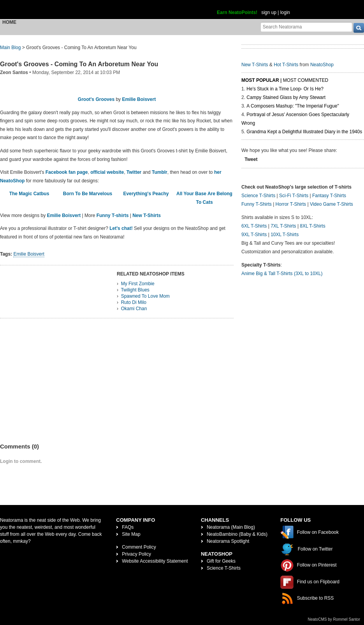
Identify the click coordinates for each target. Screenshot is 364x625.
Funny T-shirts (113, 215)
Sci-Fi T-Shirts (294, 196)
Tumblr (160, 172)
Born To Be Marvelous (88, 194)
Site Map (131, 534)
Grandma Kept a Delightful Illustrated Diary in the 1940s (304, 132)
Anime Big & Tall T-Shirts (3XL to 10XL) (282, 274)
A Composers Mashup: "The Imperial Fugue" (293, 106)
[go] (359, 28)
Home (9, 22)
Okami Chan (134, 309)
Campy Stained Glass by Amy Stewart (286, 97)
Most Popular (260, 80)
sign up (269, 12)
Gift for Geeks (221, 561)
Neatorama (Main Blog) (231, 527)
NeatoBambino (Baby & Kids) (237, 534)
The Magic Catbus (29, 194)
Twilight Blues (135, 290)
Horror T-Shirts (291, 204)
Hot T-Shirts (286, 65)
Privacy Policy (136, 554)
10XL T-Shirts (285, 235)
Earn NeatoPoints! (237, 12)
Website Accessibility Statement (155, 561)
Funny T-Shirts (257, 204)
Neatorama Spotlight (228, 541)
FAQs (128, 527)
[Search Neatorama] (306, 27)
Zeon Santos (14, 72)
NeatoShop (322, 65)
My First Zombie (138, 284)
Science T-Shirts (258, 196)
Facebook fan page (67, 172)
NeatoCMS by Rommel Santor (334, 619)
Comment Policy (139, 547)
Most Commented (306, 80)
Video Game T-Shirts (331, 204)
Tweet (251, 159)
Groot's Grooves (96, 99)
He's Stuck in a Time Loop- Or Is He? (285, 89)
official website (107, 172)
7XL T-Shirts (283, 226)
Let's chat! (121, 228)
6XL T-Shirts (254, 226)
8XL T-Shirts (312, 226)
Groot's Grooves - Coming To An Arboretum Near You (79, 64)
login (285, 12)
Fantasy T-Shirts (329, 196)
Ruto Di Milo (134, 302)
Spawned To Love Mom (145, 296)
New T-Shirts (147, 215)
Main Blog (10, 48)
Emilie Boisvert (139, 99)
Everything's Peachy (146, 194)
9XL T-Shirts (254, 235)
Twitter (134, 172)
